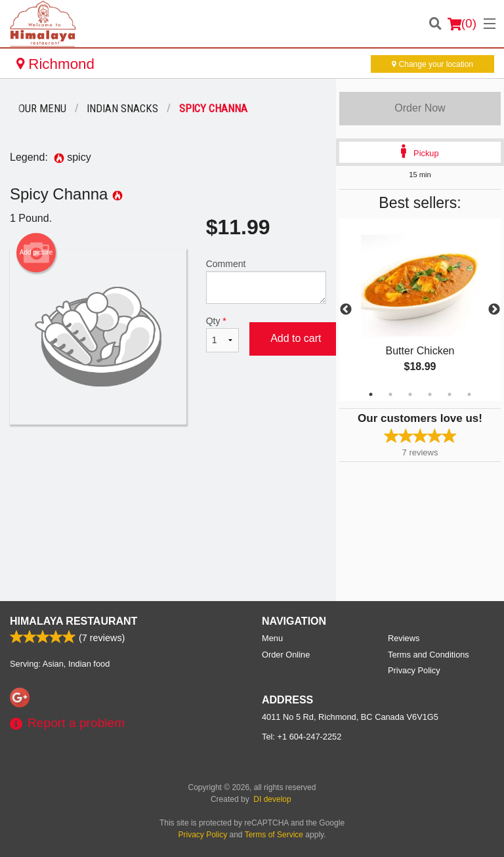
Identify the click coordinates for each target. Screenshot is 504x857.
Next (494, 310)
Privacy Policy (414, 670)
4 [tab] (430, 394)
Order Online (286, 655)
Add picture (36, 253)
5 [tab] (450, 394)
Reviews (404, 638)
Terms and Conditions (429, 655)
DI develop (272, 799)
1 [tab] (371, 394)
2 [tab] (390, 394)
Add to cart (296, 338)
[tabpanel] (420, 310)
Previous (346, 310)
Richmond (55, 64)
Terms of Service (274, 835)
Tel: (302, 737)
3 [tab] (410, 394)
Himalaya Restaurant (73, 621)
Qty (222, 334)
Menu (272, 638)
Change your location (432, 64)
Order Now (420, 108)
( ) (462, 24)
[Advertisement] (168, 467)
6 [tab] (469, 394)
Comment (266, 281)
